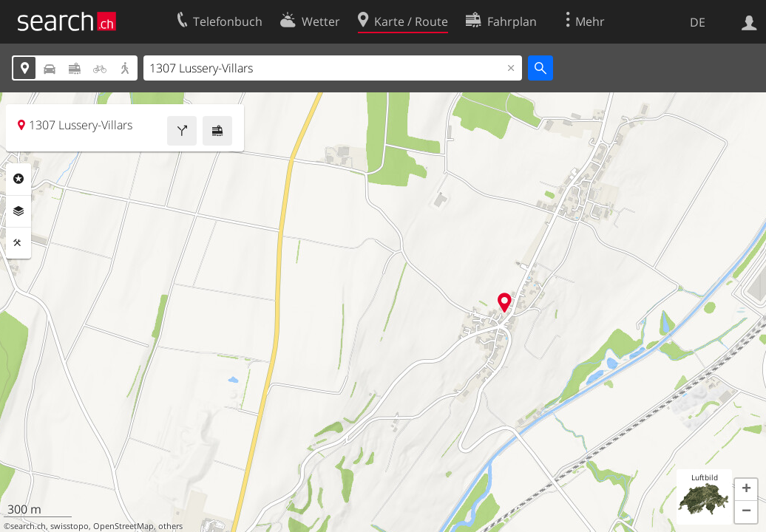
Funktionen (18, 243)
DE (698, 22)
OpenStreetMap (123, 526)
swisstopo (70, 526)
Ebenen (18, 211)
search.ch (28, 526)
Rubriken (18, 179)
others (170, 526)
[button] (746, 490)
